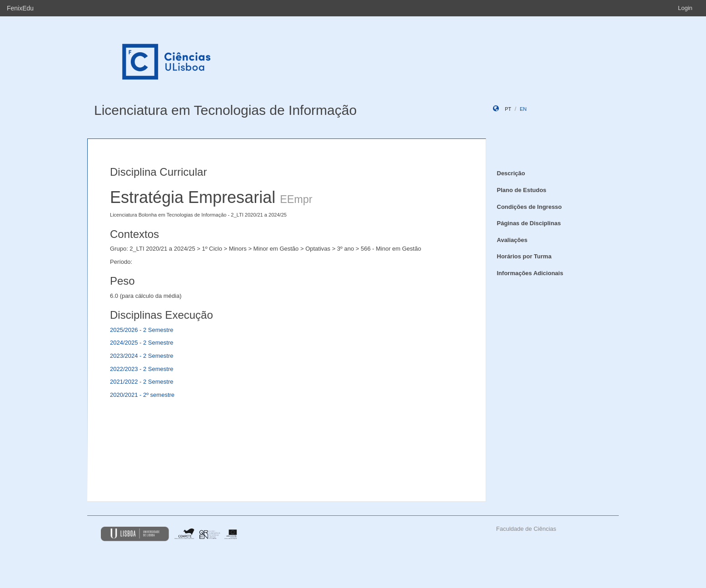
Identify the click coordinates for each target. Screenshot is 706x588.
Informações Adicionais (530, 273)
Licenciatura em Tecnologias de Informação (225, 110)
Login (685, 8)
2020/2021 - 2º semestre (142, 395)
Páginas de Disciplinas (529, 223)
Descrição (511, 173)
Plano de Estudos (522, 190)
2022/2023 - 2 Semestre (142, 369)
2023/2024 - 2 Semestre (142, 356)
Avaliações (512, 240)
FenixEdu (20, 8)
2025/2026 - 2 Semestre (142, 330)
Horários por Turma (524, 256)
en (523, 109)
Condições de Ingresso (529, 207)
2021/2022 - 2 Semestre (142, 382)
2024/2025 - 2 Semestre (142, 343)
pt (508, 109)
